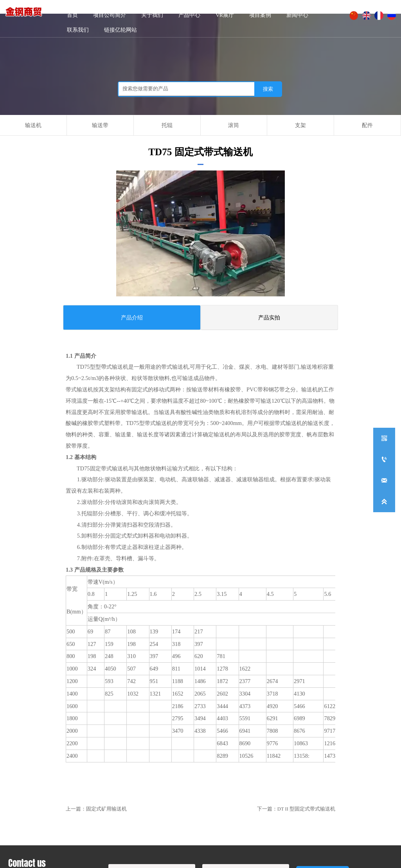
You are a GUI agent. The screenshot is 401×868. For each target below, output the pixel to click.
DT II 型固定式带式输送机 (306, 809)
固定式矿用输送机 (106, 809)
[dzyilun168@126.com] (384, 481)
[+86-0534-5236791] (384, 459)
